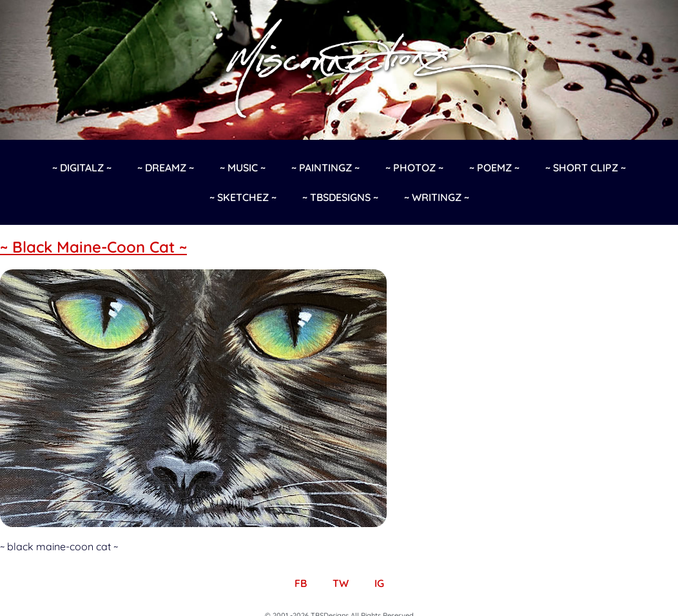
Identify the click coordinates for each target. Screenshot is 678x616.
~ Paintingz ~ (325, 168)
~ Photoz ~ (414, 168)
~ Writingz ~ (437, 197)
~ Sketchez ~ (243, 197)
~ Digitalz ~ (82, 168)
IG (379, 583)
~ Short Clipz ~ (586, 168)
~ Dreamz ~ (166, 168)
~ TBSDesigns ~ (340, 197)
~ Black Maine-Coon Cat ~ (93, 247)
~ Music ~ (243, 168)
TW (341, 583)
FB (301, 583)
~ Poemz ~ (494, 168)
